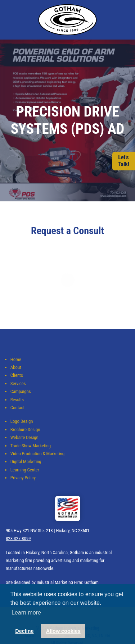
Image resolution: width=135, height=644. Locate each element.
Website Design (24, 437)
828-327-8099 (18, 538)
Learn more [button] (26, 613)
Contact (18, 408)
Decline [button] (24, 631)
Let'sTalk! (124, 161)
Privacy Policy (23, 478)
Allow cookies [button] (63, 631)
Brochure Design (25, 430)
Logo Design (22, 421)
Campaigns (21, 391)
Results (17, 400)
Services (18, 383)
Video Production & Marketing (37, 454)
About (16, 367)
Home (16, 359)
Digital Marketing (26, 462)
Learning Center (25, 470)
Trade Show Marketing (31, 446)
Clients (17, 375)
